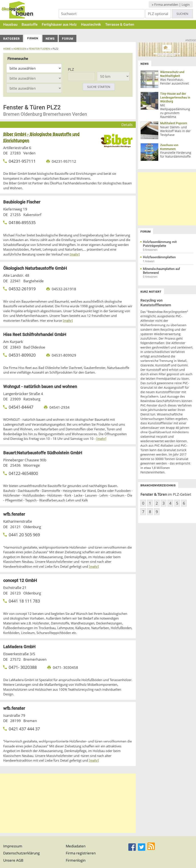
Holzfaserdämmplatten (159, 257)
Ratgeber (11, 39)
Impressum (13, 846)
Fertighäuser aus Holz (59, 24)
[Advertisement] (68, 803)
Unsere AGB (13, 860)
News (50, 39)
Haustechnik (91, 24)
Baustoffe (30, 24)
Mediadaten (76, 846)
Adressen (20, 49)
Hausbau (10, 24)
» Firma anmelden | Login (171, 4)
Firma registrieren (81, 853)
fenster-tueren (39, 49)
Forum (68, 39)
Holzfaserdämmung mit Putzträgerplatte (160, 244)
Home (7, 49)
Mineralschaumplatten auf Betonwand (161, 271)
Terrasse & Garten (120, 24)
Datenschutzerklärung (21, 853)
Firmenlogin (76, 860)
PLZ (71, 69)
